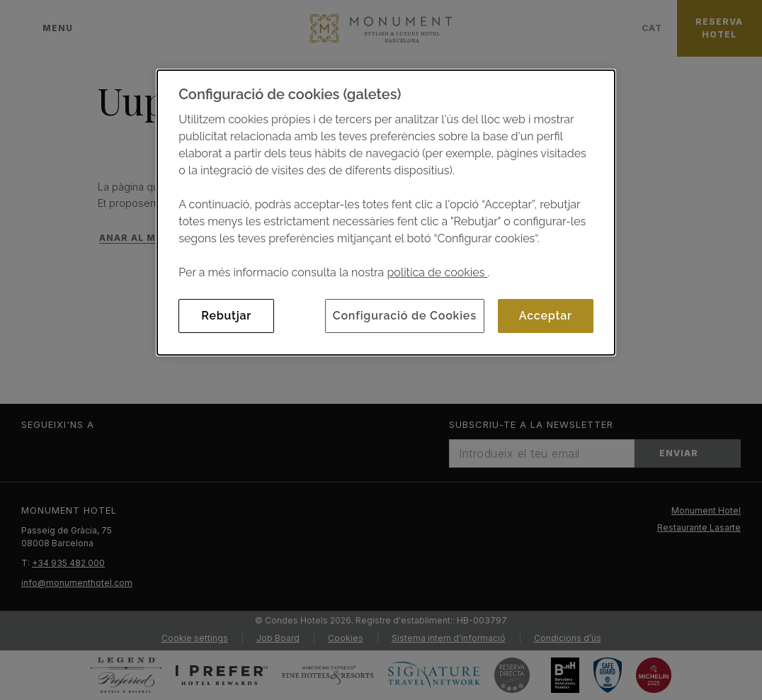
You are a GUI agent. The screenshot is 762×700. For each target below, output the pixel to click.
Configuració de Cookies (405, 316)
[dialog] (386, 213)
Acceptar (546, 316)
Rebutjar (226, 316)
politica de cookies (437, 272)
